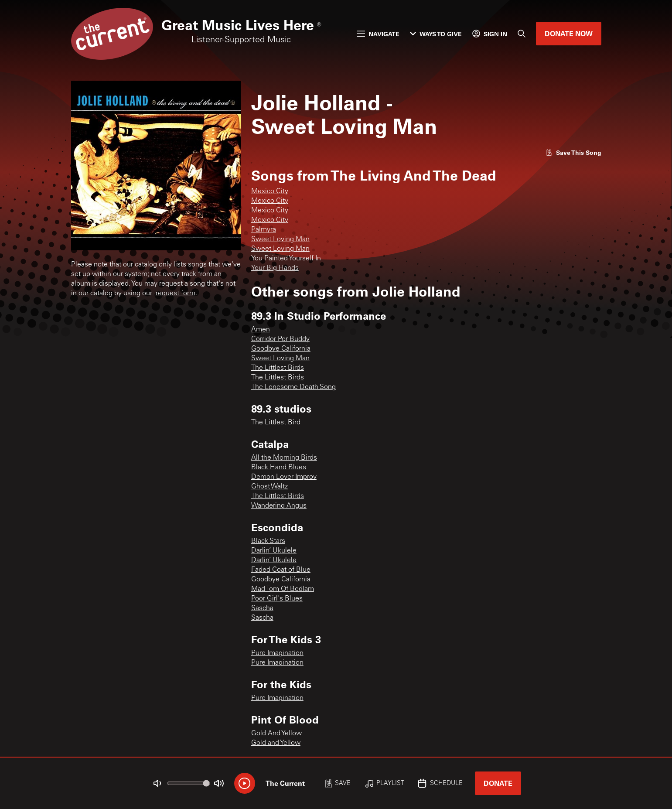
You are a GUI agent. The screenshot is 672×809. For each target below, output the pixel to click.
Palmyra (264, 230)
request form (176, 294)
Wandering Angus (279, 506)
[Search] (522, 34)
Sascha (262, 608)
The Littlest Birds (278, 368)
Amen (261, 330)
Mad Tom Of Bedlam (283, 589)
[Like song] (573, 152)
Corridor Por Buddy (280, 339)
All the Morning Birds (284, 458)
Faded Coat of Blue (281, 570)
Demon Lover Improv (284, 477)
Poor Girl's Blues (277, 599)
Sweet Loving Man (280, 239)
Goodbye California (281, 349)
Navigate (378, 34)
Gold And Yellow (276, 734)
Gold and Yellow (276, 743)
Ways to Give (436, 34)
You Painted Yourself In (286, 259)
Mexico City (270, 191)
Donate (498, 783)
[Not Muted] (157, 783)
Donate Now (569, 33)
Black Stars (268, 541)
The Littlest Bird (276, 423)
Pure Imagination (277, 653)
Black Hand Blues (279, 468)
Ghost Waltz (269, 487)
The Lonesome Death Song (293, 387)
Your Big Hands (275, 268)
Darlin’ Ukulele (274, 551)
